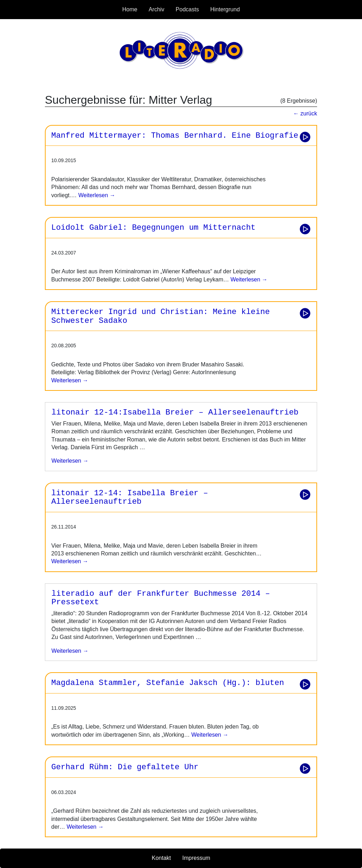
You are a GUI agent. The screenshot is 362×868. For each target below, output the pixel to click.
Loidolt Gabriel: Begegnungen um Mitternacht (153, 228)
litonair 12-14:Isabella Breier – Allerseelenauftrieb (175, 412)
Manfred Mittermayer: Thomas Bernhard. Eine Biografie (175, 136)
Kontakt (161, 858)
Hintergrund (225, 9)
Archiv (156, 9)
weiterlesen (70, 461)
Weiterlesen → (96, 195)
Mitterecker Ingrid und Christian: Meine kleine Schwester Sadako (160, 316)
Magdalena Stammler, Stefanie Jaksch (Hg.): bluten (168, 683)
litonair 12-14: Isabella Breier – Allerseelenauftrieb (130, 498)
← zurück (305, 113)
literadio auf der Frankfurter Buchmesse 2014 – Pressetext (161, 598)
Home (130, 9)
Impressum (196, 858)
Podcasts (187, 9)
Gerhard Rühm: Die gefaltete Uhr (125, 767)
